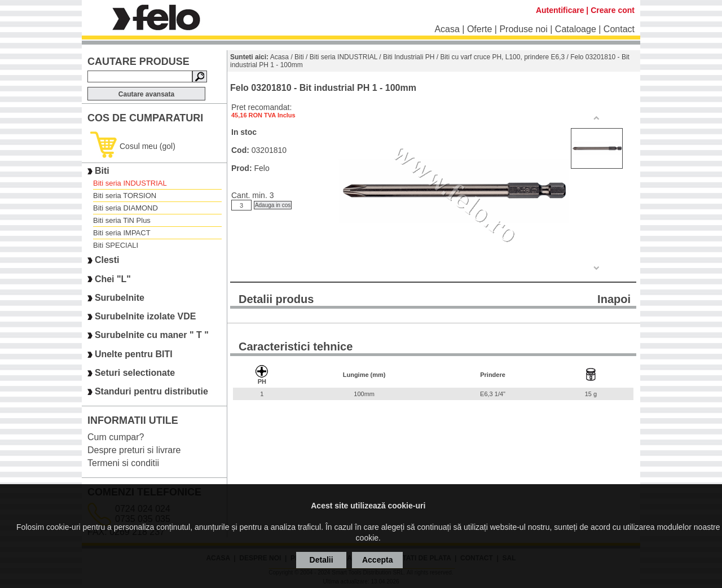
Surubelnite (120, 298)
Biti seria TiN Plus (122, 220)
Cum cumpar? (116, 437)
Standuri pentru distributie (151, 392)
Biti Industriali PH (409, 57)
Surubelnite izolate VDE (146, 316)
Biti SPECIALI (116, 245)
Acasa (447, 29)
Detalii (322, 560)
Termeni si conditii (123, 463)
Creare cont (613, 10)
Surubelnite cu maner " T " (152, 335)
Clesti (107, 260)
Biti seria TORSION (125, 196)
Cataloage (576, 29)
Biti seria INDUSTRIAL (130, 183)
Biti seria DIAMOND (126, 208)
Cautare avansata (146, 94)
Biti (102, 171)
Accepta (377, 560)
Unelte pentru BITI (134, 354)
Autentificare (560, 10)
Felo (261, 168)
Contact (619, 29)
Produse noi (523, 29)
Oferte (479, 29)
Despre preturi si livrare (134, 450)
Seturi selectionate (135, 373)
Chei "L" (113, 279)
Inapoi (614, 299)
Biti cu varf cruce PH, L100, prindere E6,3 (502, 57)
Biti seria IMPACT (122, 233)
